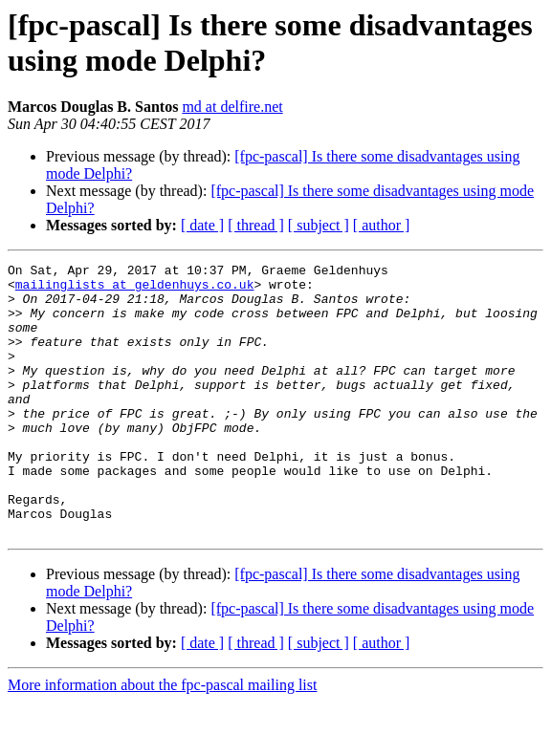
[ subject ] (319, 225)
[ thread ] (256, 225)
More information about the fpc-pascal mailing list (162, 739)
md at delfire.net (232, 107)
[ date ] (202, 225)
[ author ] (382, 225)
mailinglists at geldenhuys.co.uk (135, 290)
